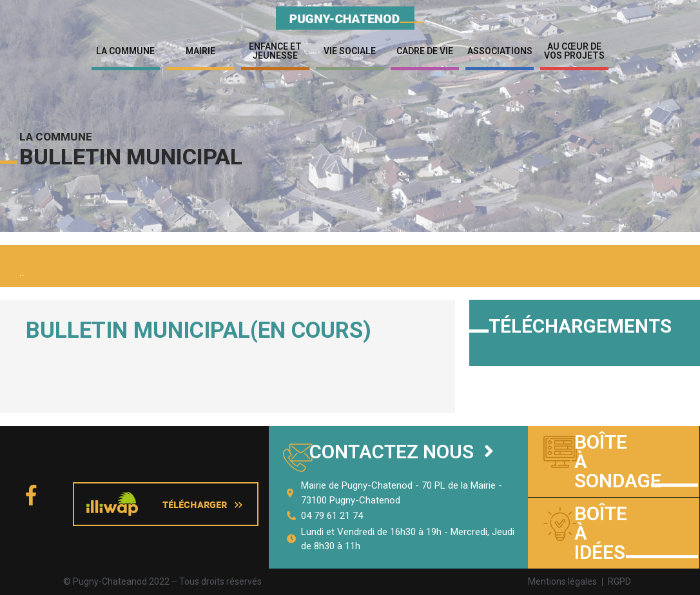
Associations (500, 51)
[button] (402, 452)
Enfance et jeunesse (275, 51)
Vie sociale (350, 51)
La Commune (125, 51)
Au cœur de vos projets (574, 51)
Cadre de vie (425, 51)
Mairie (200, 51)
